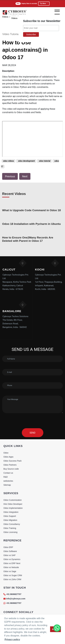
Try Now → (44, 4)
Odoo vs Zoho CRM (12, 579)
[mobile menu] (57, 12)
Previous (10, 176)
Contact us (8, 473)
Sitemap (7, 485)
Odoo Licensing (10, 532)
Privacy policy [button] (12, 639)
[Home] (14, 14)
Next (25, 176)
